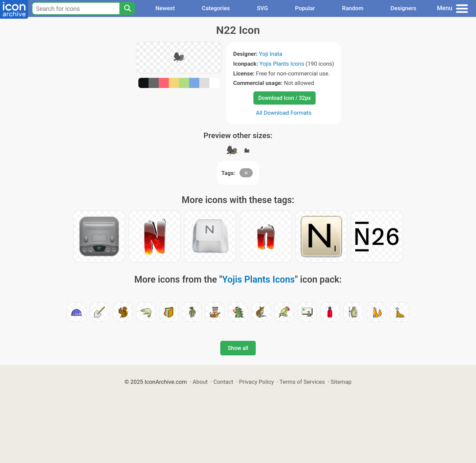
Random (353, 8)
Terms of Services (302, 382)
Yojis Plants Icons (282, 64)
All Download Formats (284, 113)
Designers (403, 8)
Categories (216, 8)
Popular (305, 8)
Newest (165, 8)
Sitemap (341, 382)
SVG (262, 8)
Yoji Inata (270, 54)
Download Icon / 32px (284, 98)
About (200, 382)
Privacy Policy (256, 382)
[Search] (127, 8)
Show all (238, 348)
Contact (223, 382)
